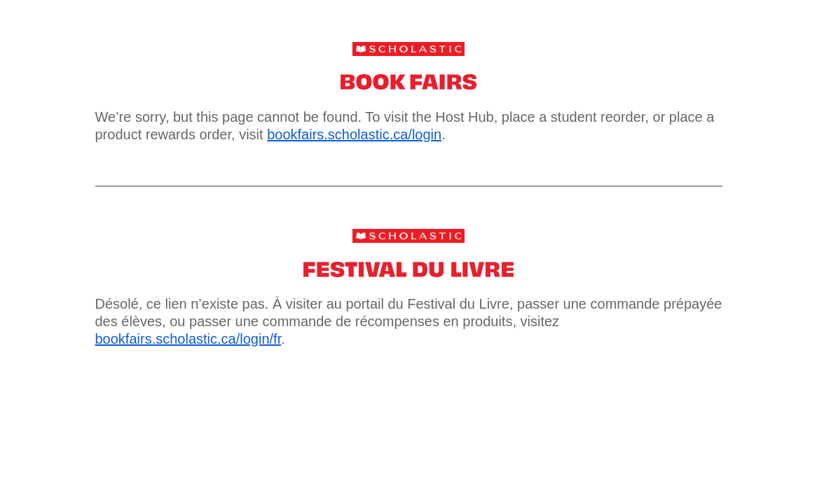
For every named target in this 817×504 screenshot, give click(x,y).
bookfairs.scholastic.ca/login (354, 134)
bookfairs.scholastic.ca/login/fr (188, 339)
